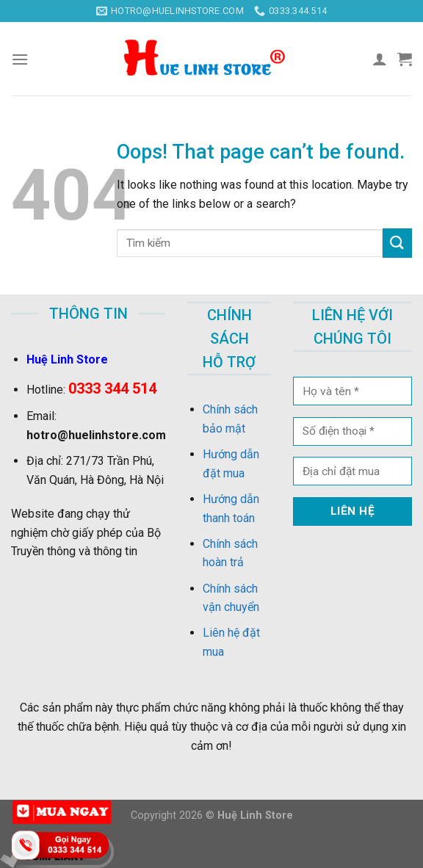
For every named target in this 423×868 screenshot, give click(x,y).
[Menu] (20, 59)
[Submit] (397, 243)
